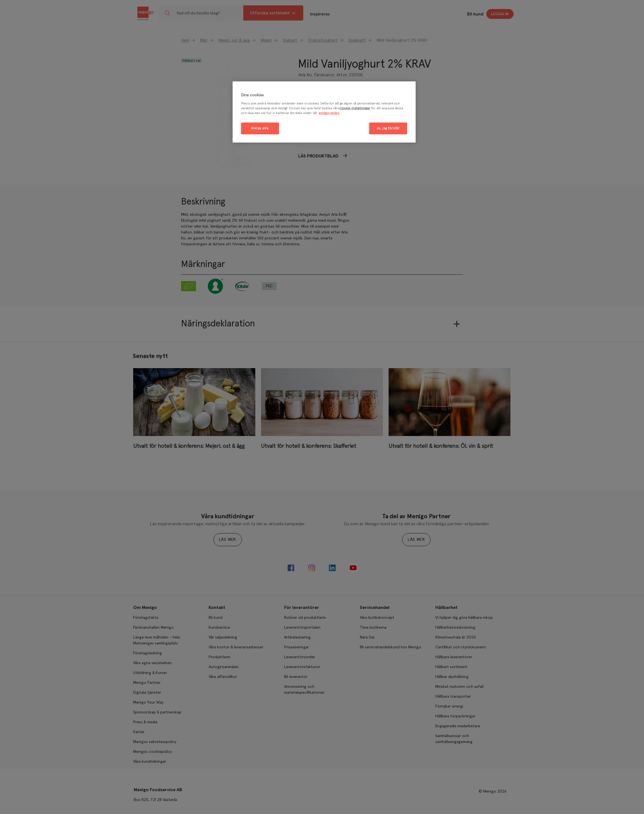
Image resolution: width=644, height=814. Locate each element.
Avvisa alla (260, 128)
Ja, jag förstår (388, 128)
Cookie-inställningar (355, 108)
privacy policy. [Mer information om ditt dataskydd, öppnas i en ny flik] (329, 113)
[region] (324, 112)
